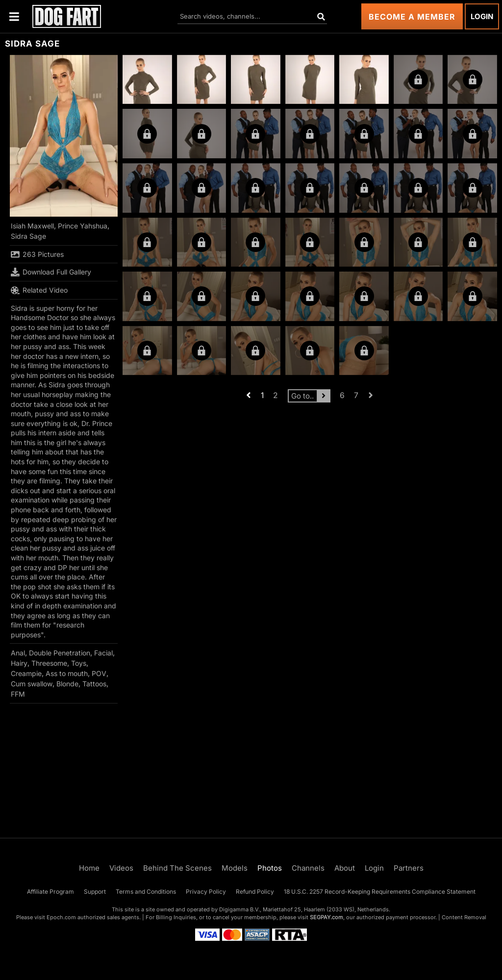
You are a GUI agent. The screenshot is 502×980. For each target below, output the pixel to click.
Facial (103, 653)
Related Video (39, 290)
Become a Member (412, 17)
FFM (18, 694)
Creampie (26, 673)
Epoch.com (61, 917)
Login (482, 16)
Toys (79, 663)
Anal (18, 653)
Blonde (67, 684)
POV (99, 673)
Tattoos (94, 684)
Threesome (49, 663)
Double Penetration (60, 653)
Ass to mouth (67, 673)
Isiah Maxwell (32, 226)
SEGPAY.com (326, 917)
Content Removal (464, 917)
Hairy (19, 663)
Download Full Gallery (51, 272)
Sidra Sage (28, 236)
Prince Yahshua (83, 226)
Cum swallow (32, 684)
